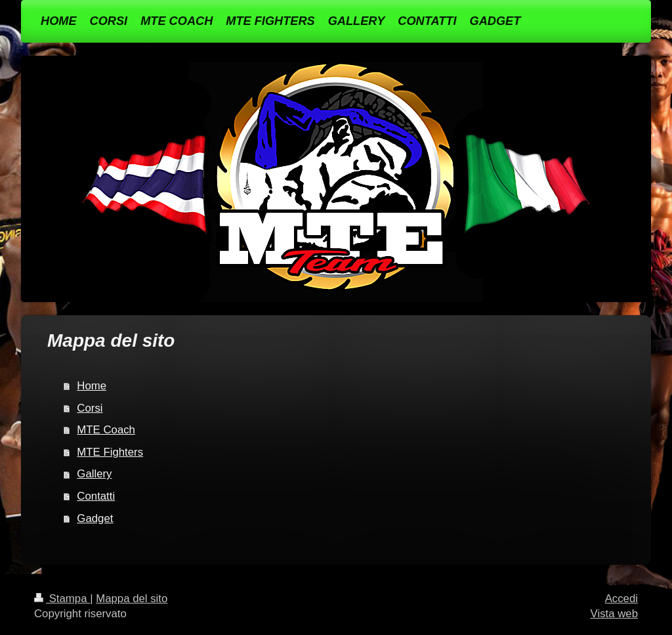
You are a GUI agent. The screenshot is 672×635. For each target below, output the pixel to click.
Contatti (96, 496)
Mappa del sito (132, 599)
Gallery (94, 474)
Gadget (95, 518)
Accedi (621, 599)
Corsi (90, 408)
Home (92, 386)
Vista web (614, 614)
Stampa (62, 599)
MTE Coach (106, 430)
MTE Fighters (110, 452)
